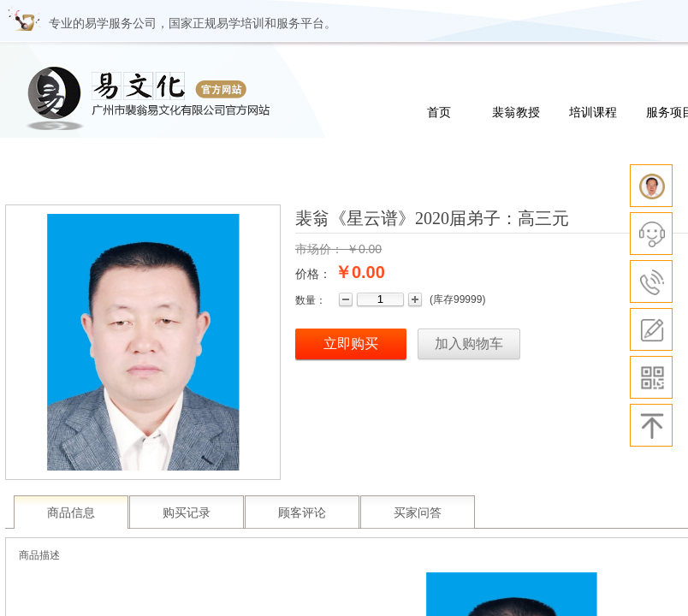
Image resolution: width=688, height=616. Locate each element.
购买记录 (187, 513)
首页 (439, 112)
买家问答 (418, 513)
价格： (313, 274)
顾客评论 (302, 513)
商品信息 (71, 513)
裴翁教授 (516, 112)
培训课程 (593, 112)
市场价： (319, 249)
